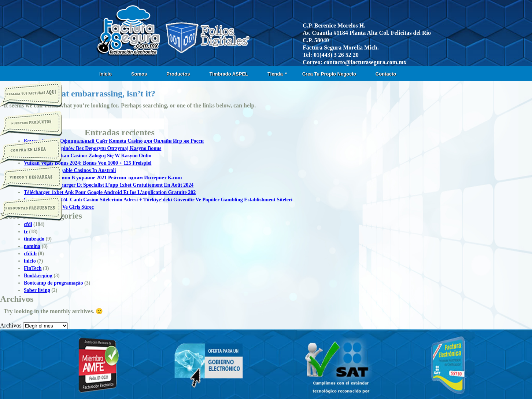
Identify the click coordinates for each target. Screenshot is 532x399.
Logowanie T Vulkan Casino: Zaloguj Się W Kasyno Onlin (88, 156)
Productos (178, 74)
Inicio (106, 74)
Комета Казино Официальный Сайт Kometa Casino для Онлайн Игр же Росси (114, 141)
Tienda (278, 74)
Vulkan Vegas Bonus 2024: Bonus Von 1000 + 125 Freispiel (88, 163)
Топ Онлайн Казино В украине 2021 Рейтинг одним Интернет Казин (103, 178)
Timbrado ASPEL (229, 74)
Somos (139, 74)
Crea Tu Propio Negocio (329, 74)
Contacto (386, 74)
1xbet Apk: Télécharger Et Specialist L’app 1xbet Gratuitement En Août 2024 (109, 185)
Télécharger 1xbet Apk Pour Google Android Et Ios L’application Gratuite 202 (110, 192)
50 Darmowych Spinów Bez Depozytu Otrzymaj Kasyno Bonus (93, 148)
